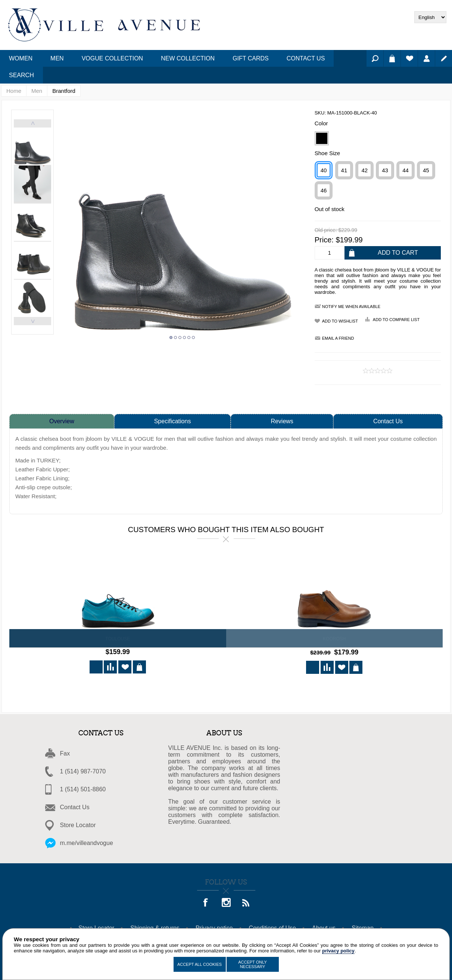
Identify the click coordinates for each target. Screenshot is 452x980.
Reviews (282, 421)
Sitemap (363, 927)
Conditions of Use (272, 927)
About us (324, 927)
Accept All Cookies (199, 964)
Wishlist (409, 58)
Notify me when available (351, 307)
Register (444, 58)
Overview (62, 421)
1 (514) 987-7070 (83, 770)
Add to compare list (396, 320)
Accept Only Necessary (253, 964)
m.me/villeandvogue (87, 842)
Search (375, 58)
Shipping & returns (155, 927)
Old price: (326, 230)
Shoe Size (327, 153)
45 (426, 170)
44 (406, 170)
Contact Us (388, 421)
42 (364, 170)
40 (324, 170)
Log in (426, 58)
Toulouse (118, 639)
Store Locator (78, 824)
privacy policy (338, 951)
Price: (324, 240)
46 (324, 190)
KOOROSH (334, 639)
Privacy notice (214, 927)
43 (385, 170)
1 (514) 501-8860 (83, 788)
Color (321, 123)
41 (344, 170)
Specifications (173, 421)
